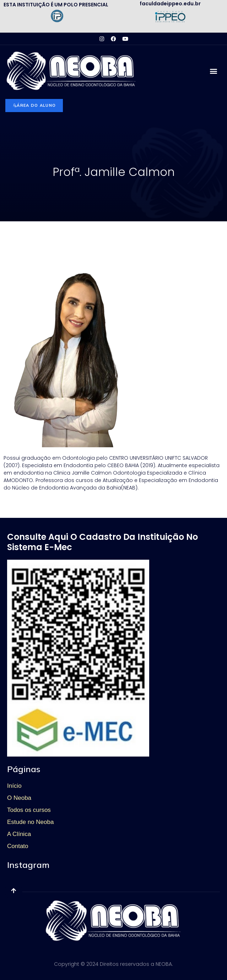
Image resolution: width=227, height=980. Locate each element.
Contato (18, 846)
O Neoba (19, 798)
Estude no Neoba (30, 822)
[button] (214, 71)
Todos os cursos (29, 810)
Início (14, 786)
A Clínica (19, 834)
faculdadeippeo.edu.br (170, 4)
